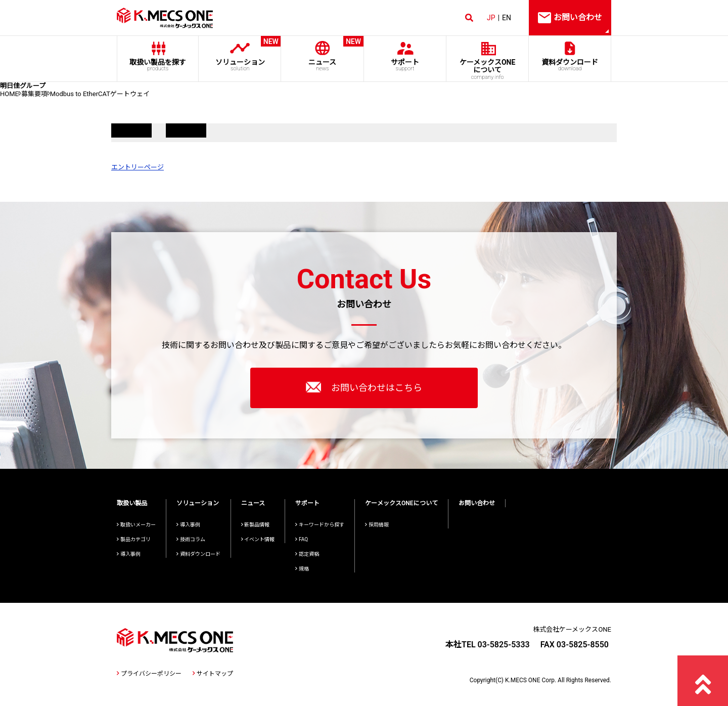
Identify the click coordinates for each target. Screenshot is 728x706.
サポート (405, 65)
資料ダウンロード (570, 65)
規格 (302, 569)
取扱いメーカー (136, 525)
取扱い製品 (132, 503)
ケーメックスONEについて (401, 503)
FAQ (302, 539)
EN (507, 18)
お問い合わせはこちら (364, 387)
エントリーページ (138, 167)
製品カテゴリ (134, 539)
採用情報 (377, 525)
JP (491, 18)
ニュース (322, 54)
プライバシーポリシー (149, 674)
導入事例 (129, 554)
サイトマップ (213, 674)
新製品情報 (256, 525)
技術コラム (191, 539)
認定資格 (307, 554)
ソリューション (240, 54)
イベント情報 (258, 539)
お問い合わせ (477, 503)
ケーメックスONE (488, 69)
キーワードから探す (320, 525)
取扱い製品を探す (158, 65)
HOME (9, 94)
